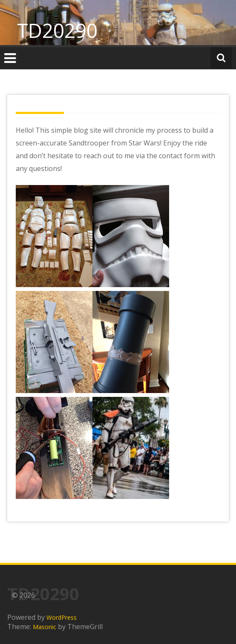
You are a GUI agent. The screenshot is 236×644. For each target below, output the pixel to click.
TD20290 (57, 30)
